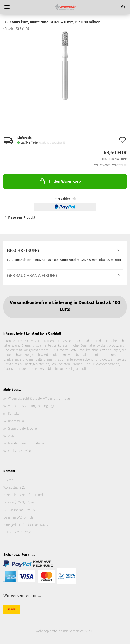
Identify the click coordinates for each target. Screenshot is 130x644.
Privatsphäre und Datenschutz (29, 443)
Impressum (16, 421)
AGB (11, 436)
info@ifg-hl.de (23, 517)
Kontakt (13, 414)
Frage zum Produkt (22, 218)
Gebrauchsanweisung (32, 276)
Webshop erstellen (49, 631)
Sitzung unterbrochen (23, 429)
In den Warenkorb (60, 181)
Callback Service (19, 451)
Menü (7, 7)
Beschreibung (23, 250)
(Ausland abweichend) (52, 143)
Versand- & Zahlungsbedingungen (32, 406)
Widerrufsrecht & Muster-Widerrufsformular (39, 399)
